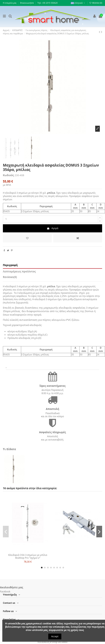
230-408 (19, 175)
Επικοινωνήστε (27, 3)
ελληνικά (78, 3)
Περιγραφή (10, 265)
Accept (55, 636)
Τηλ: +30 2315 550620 (47, 3)
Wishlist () (96, 3)
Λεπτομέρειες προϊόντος (19, 272)
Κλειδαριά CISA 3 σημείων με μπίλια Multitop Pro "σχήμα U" (28, 556)
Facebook (5, 592)
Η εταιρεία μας (10, 3)
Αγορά (52, 228)
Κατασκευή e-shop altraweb (52, 642)
